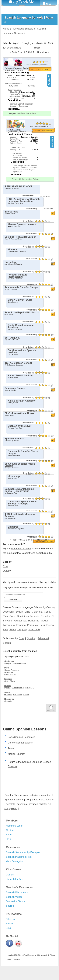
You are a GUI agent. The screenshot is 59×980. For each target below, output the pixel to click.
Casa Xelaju (14, 130)
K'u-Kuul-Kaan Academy (22, 401)
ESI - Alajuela (12, 338)
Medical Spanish (16, 754)
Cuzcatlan (10, 262)
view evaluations (33, 65)
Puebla (7, 688)
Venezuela (34, 630)
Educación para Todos (17, 68)
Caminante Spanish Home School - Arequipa (22, 503)
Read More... (14, 109)
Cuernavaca (28, 688)
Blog (8, 928)
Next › (40, 52)
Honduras (34, 621)
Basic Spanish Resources (21, 737)
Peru (42, 625)
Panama (21, 625)
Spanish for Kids (15, 879)
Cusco (7, 670)
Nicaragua (9, 625)
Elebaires (13, 527)
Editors (10, 924)
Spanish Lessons (14, 800)
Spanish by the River (20, 426)
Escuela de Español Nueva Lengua (23, 452)
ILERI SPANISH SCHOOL (18, 186)
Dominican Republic (28, 616)
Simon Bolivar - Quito (20, 300)
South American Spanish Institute (22, 351)
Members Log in (15, 826)
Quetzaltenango (19, 663)
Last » (46, 52)
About (9, 835)
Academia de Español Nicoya (21, 287)
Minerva (12, 249)
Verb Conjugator (15, 861)
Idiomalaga (14, 476)
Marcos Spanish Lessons (22, 224)
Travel (11, 748)
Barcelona (17, 694)
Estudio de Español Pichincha (21, 313)
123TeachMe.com (28, 955)
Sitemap (10, 919)
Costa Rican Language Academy (21, 326)
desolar (50, 800)
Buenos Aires (10, 674)
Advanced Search (21, 549)
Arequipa (15, 670)
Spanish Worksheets (17, 892)
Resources (13, 847)
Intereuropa (11, 212)
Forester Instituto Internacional (18, 276)
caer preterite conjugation (37, 795)
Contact (10, 830)
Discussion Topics (15, 901)
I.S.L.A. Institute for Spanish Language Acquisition (24, 200)
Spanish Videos (14, 897)
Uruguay (22, 630)
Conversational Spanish (20, 743)
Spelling (10, 906)
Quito (7, 681)
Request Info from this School (22, 113)
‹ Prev (19, 52)
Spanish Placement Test (19, 857)
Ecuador (46, 616)
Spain (13, 630)
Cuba (13, 616)
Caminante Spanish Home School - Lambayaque (19, 490)
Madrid (26, 694)
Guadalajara (17, 688)
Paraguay (33, 625)
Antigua (8, 663)
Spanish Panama (14, 439)
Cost (5, 566)
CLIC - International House (19, 413)
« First (13, 52)
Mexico (44, 621)
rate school (44, 65)
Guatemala (20, 621)
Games (10, 875)
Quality (7, 571)
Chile (27, 612)
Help (8, 839)
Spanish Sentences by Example (23, 852)
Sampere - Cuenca (15, 388)
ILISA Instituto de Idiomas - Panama (20, 515)
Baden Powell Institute (20, 376)
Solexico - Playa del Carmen (20, 237)
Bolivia (19, 612)
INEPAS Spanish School (18, 363)
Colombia (37, 612)
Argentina (9, 612)
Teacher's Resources (19, 887)
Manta (13, 681)
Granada (8, 694)
